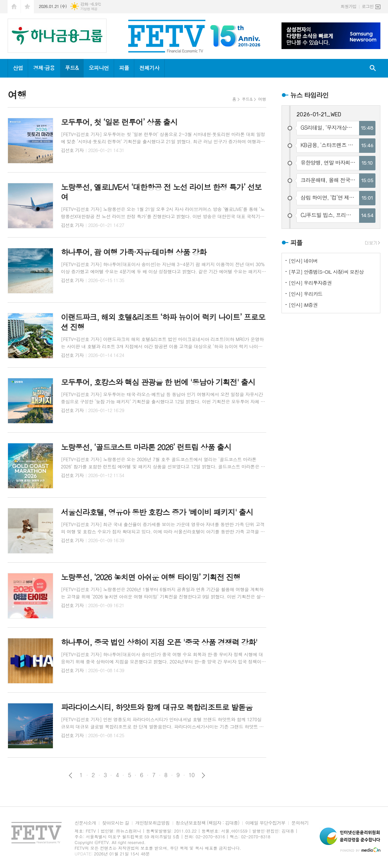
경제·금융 (44, 68)
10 (192, 775)
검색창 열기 (373, 68)
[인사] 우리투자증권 (310, 283)
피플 (124, 68)
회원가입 (349, 6)
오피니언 (99, 68)
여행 (262, 99)
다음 (203, 775)
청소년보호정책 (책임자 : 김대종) (208, 823)
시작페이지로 (14, 7)
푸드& (72, 68)
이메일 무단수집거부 (265, 823)
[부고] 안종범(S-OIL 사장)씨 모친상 (326, 272)
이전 (71, 775)
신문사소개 (85, 823)
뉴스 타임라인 (309, 95)
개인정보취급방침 (152, 823)
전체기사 (149, 68)
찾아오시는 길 (115, 823)
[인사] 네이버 (303, 261)
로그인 (368, 6)
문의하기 (300, 823)
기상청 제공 (89, 9)
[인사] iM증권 (303, 305)
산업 (18, 68)
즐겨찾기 (27, 7)
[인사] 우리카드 (305, 294)
